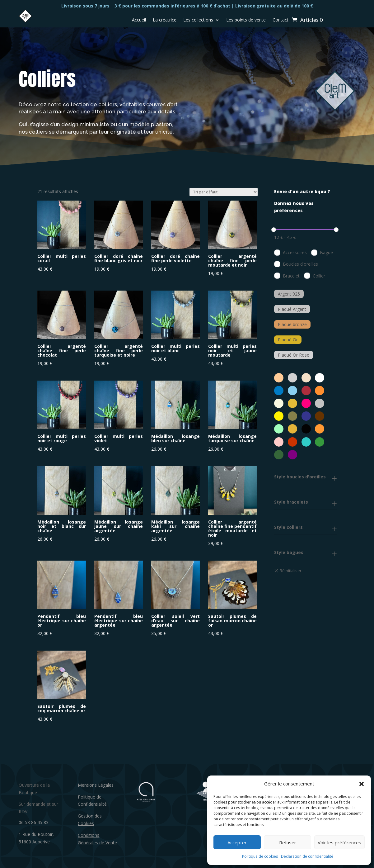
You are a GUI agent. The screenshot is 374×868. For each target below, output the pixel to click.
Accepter (237, 842)
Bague (326, 252)
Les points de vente (246, 20)
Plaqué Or (288, 340)
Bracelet (291, 276)
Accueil (139, 20)
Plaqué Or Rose (294, 355)
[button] (362, 784)
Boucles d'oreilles (300, 264)
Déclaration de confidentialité (307, 856)
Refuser (288, 842)
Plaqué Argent (292, 309)
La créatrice (165, 20)
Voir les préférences (339, 842)
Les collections (198, 20)
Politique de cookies (260, 856)
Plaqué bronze (292, 324)
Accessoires (295, 252)
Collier (319, 276)
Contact (280, 20)
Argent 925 (289, 294)
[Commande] (224, 192)
